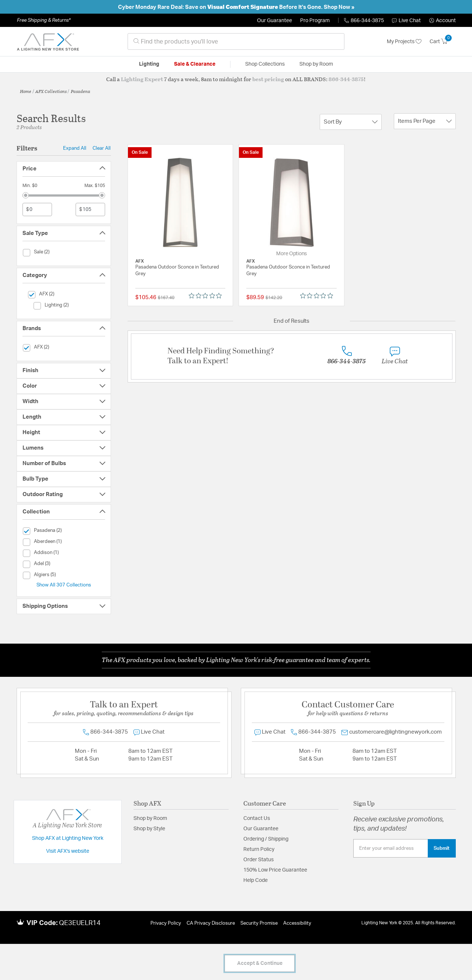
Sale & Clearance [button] (195, 64)
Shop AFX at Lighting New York (68, 838)
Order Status (258, 860)
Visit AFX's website (68, 851)
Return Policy (259, 849)
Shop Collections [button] (265, 64)
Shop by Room (150, 818)
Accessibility (297, 923)
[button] (442, 21)
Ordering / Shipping (266, 839)
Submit (442, 848)
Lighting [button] (149, 64)
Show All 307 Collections (64, 585)
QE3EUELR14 (80, 923)
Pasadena (81, 91)
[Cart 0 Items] (443, 42)
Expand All (75, 148)
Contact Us (257, 818)
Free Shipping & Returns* (44, 20)
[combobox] (236, 41)
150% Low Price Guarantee (275, 870)
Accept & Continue (260, 963)
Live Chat (406, 21)
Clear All (102, 148)
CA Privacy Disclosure (211, 923)
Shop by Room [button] (316, 64)
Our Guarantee (275, 21)
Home (26, 91)
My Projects (404, 42)
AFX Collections (51, 91)
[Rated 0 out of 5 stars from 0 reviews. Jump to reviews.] (207, 296)
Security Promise (259, 923)
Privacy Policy (166, 923)
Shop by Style (149, 829)
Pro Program (315, 21)
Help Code (256, 880)
